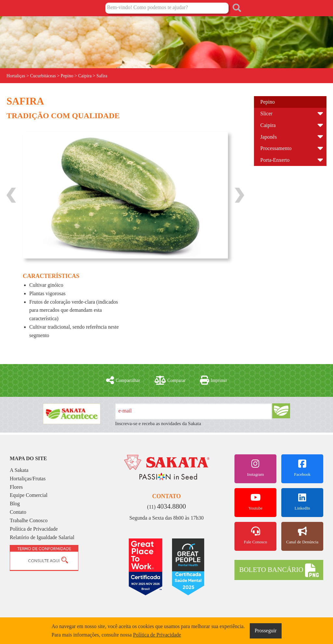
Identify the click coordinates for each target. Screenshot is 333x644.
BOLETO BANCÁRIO (279, 570)
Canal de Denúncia (302, 536)
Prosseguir (266, 631)
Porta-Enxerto (275, 160)
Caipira (268, 125)
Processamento (276, 148)
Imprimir (214, 380)
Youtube (255, 502)
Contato (18, 512)
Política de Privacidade (34, 529)
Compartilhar (123, 380)
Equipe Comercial (29, 495)
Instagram (255, 468)
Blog (15, 504)
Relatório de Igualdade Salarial (42, 537)
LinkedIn (302, 502)
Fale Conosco (255, 536)
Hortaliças (16, 76)
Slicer (266, 114)
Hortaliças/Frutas (28, 479)
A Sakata (19, 470)
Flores (16, 487)
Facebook (302, 468)
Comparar (170, 380)
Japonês (269, 137)
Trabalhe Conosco (29, 520)
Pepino (268, 102)
